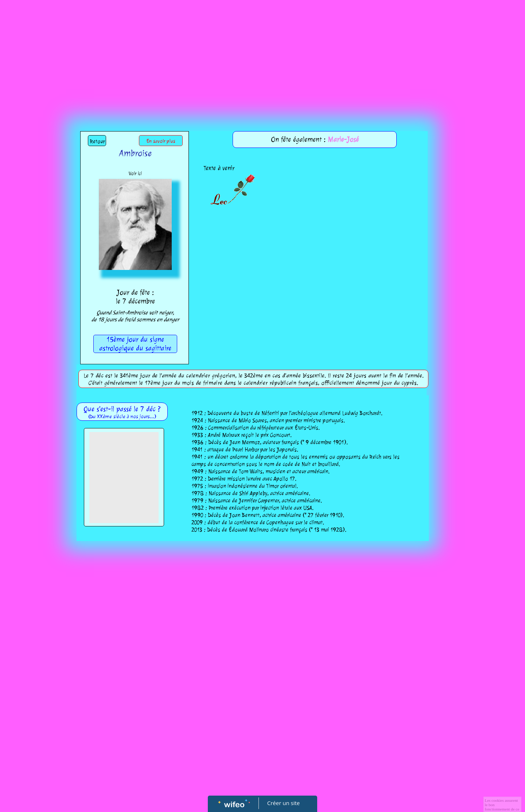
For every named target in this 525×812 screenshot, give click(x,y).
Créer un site (283, 803)
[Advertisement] (262, 55)
